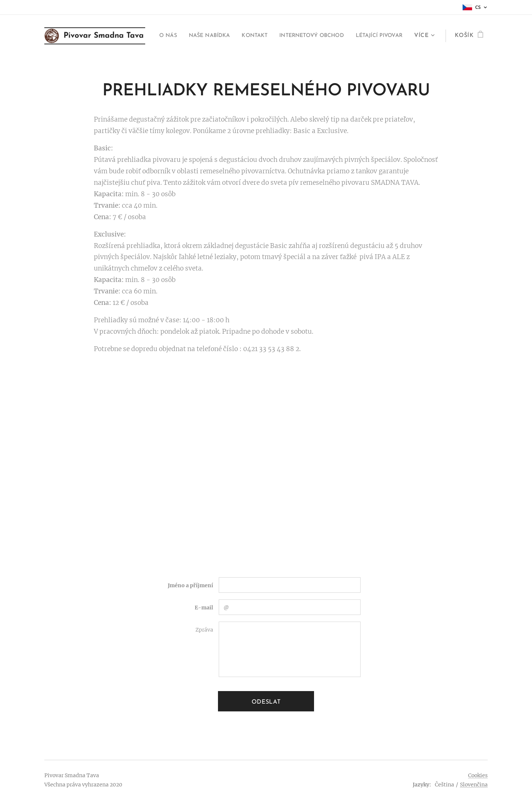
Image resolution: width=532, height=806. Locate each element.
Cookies (478, 775)
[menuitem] (210, 36)
